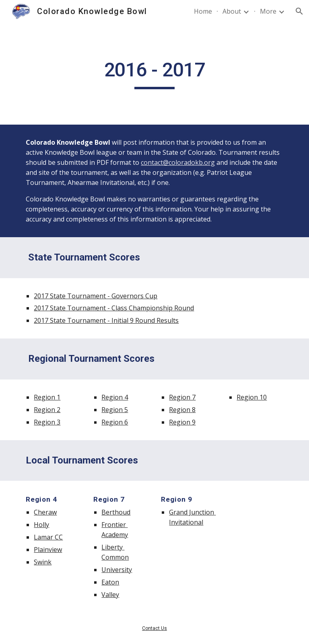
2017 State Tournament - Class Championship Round (114, 308)
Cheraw (45, 512)
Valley (110, 595)
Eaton (110, 582)
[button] (299, 11)
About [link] (232, 11)
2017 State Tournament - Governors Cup (96, 296)
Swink (43, 562)
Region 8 (182, 410)
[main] (154, 74)
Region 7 (182, 397)
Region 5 (115, 410)
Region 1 (47, 397)
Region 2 (47, 410)
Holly (41, 525)
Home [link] (203, 11)
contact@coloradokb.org (178, 162)
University (117, 570)
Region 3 (47, 422)
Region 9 (182, 422)
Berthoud (116, 512)
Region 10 (252, 397)
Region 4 (115, 397)
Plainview (48, 550)
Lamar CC (48, 537)
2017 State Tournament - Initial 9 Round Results (106, 320)
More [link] (268, 11)
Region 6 (115, 422)
